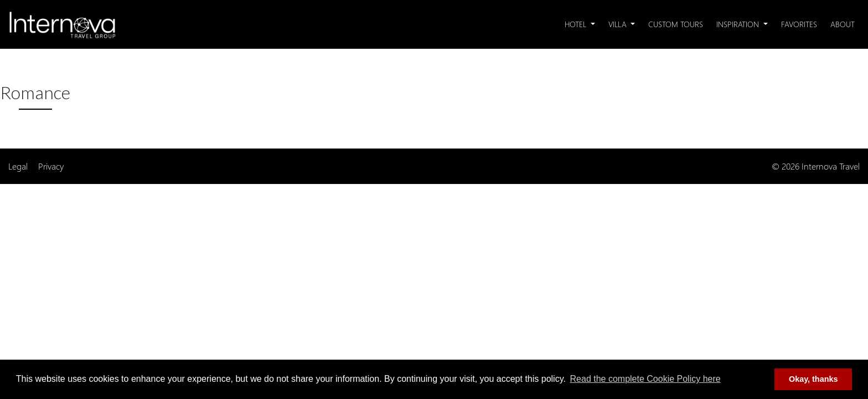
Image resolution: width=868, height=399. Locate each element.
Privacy (51, 166)
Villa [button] (619, 24)
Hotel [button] (577, 24)
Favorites (799, 24)
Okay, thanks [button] (813, 379)
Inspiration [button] (739, 24)
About (843, 24)
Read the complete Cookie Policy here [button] (645, 379)
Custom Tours (676, 24)
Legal (18, 166)
